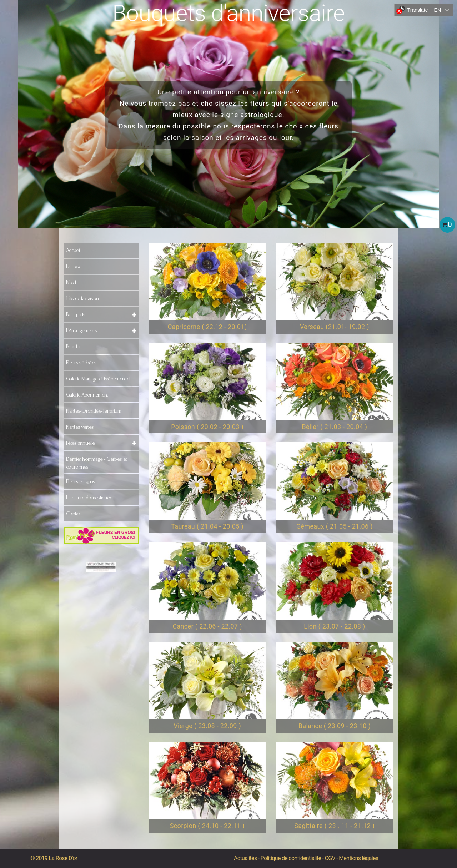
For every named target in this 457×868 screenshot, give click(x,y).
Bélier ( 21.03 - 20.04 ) (334, 427)
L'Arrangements (81, 330)
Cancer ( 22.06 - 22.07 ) (207, 626)
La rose (74, 266)
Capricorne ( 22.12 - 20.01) (207, 327)
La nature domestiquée (89, 498)
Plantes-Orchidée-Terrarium (94, 411)
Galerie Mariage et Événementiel (98, 379)
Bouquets (76, 314)
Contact (74, 514)
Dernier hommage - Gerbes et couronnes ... (96, 463)
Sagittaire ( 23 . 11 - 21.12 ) (334, 826)
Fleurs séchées (81, 363)
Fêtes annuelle (80, 443)
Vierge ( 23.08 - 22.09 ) (207, 726)
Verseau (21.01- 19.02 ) (335, 327)
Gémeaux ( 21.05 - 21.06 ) (335, 526)
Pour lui (73, 347)
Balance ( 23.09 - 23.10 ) (335, 726)
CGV (330, 858)
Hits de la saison (82, 298)
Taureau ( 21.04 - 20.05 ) (207, 526)
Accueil (73, 250)
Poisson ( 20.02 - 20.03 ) (207, 427)
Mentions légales (358, 858)
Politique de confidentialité (291, 858)
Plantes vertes (80, 427)
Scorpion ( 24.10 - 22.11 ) (207, 826)
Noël (71, 282)
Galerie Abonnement (87, 395)
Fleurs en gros (81, 481)
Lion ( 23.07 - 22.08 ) (334, 626)
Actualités (245, 858)
